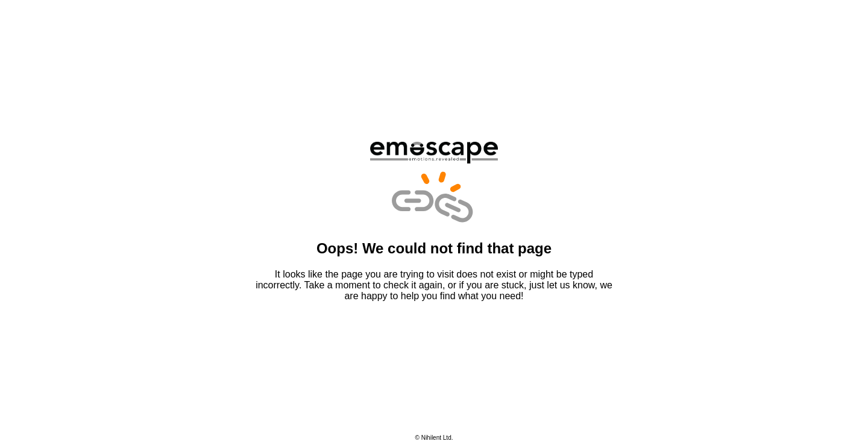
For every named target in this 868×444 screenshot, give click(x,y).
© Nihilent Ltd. (434, 438)
